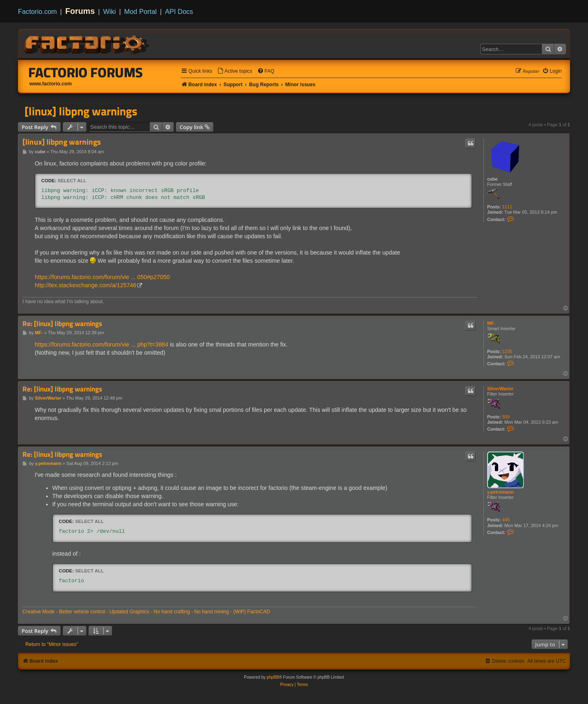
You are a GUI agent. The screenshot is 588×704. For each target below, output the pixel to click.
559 (506, 417)
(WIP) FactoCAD (252, 612)
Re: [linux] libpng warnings (62, 324)
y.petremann (500, 492)
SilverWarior (500, 389)
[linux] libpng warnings (81, 111)
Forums (80, 11)
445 (506, 520)
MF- (491, 323)
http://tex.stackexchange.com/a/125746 (86, 285)
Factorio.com (37, 11)
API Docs (179, 11)
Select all (72, 181)
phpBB (273, 677)
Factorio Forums (86, 72)
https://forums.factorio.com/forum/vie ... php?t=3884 (101, 344)
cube (492, 179)
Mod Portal (140, 11)
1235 (507, 351)
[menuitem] (235, 71)
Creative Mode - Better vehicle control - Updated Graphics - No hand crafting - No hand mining (126, 612)
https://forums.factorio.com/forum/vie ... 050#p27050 (102, 277)
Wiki (110, 11)
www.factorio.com (51, 84)
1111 (507, 207)
